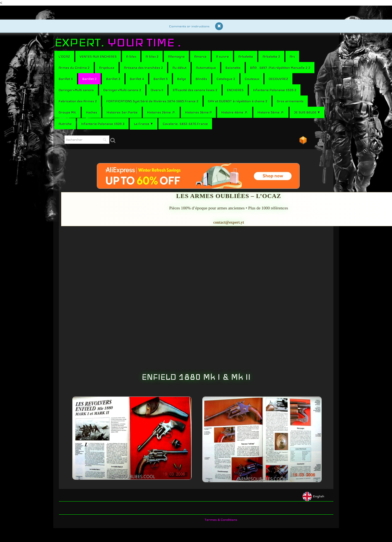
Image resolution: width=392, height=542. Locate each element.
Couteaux (252, 79)
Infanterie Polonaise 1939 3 (103, 124)
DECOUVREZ (278, 79)
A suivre (222, 56)
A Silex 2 (152, 56)
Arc (292, 56)
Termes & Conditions (221, 520)
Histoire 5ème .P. (271, 112)
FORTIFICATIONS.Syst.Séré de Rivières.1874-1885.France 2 (152, 101)
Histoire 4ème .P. (235, 112)
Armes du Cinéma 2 (74, 68)
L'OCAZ (64, 56)
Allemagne (176, 56)
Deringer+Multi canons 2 (122, 90)
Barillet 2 (89, 79)
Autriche (65, 124)
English (314, 496)
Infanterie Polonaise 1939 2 (275, 90)
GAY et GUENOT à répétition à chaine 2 (238, 101)
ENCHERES (235, 90)
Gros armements (290, 101)
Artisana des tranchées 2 (143, 68)
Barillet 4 (137, 79)
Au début (179, 68)
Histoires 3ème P (198, 112)
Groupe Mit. (68, 112)
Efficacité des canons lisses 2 (195, 90)
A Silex (131, 56)
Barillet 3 (113, 79)
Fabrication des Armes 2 (78, 101)
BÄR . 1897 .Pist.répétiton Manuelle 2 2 (280, 68)
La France (144, 124)
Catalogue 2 (226, 79)
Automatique (206, 68)
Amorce (200, 56)
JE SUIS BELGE (307, 112)
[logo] (120, 42)
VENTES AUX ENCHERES (98, 56)
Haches (92, 112)
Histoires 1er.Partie (122, 112)
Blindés (201, 79)
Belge (182, 79)
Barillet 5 (161, 79)
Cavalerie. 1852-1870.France (185, 124)
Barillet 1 (66, 79)
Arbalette (246, 56)
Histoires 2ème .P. (161, 112)
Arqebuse (107, 68)
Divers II (157, 90)
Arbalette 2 (271, 56)
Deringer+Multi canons (76, 90)
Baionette (233, 68)
